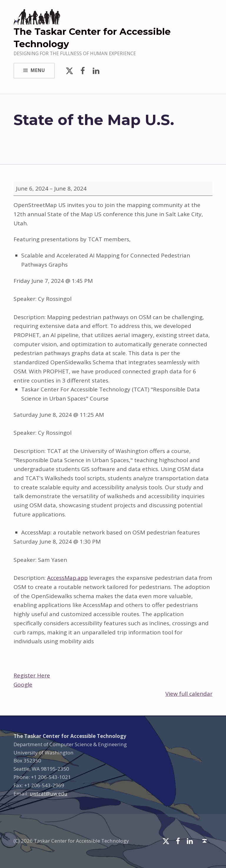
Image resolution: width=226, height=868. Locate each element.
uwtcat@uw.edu (49, 794)
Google (23, 685)
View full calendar (189, 694)
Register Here (32, 675)
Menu (38, 70)
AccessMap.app (67, 578)
